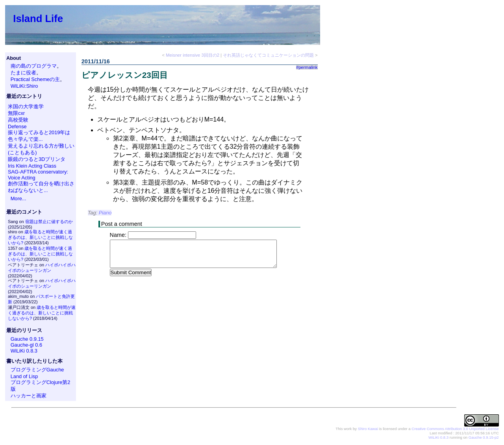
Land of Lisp (24, 376)
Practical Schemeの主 (35, 79)
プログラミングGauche (37, 370)
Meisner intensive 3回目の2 (193, 55)
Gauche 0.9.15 (27, 339)
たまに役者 (23, 73)
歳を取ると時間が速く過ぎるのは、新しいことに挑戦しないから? (40, 237)
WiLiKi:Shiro (24, 86)
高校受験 (18, 120)
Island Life (38, 18)
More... (19, 198)
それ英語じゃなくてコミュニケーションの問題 (268, 55)
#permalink (307, 67)
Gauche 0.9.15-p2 (484, 437)
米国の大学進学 (26, 106)
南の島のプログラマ (34, 66)
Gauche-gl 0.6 (26, 345)
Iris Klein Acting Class (32, 166)
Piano (105, 213)
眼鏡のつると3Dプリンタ (37, 159)
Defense (17, 126)
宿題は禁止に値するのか (49, 222)
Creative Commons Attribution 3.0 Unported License (455, 429)
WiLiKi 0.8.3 (24, 351)
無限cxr (16, 113)
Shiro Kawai (368, 429)
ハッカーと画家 (29, 396)
